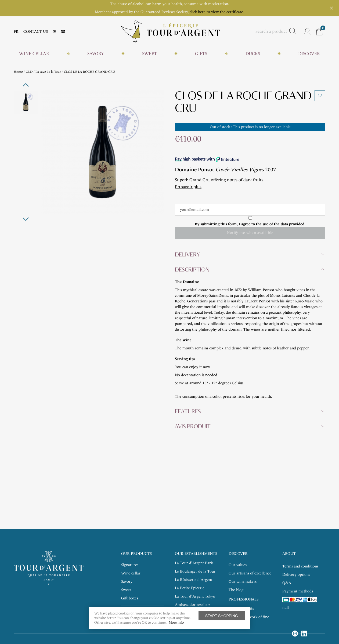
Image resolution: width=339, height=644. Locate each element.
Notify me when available (250, 233)
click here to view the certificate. (217, 12)
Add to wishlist (320, 96)
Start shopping (222, 616)
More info (176, 622)
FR (16, 32)
